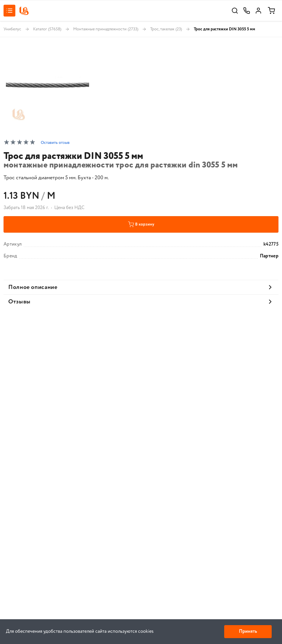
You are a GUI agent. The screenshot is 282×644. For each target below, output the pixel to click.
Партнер (269, 256)
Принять (248, 631)
